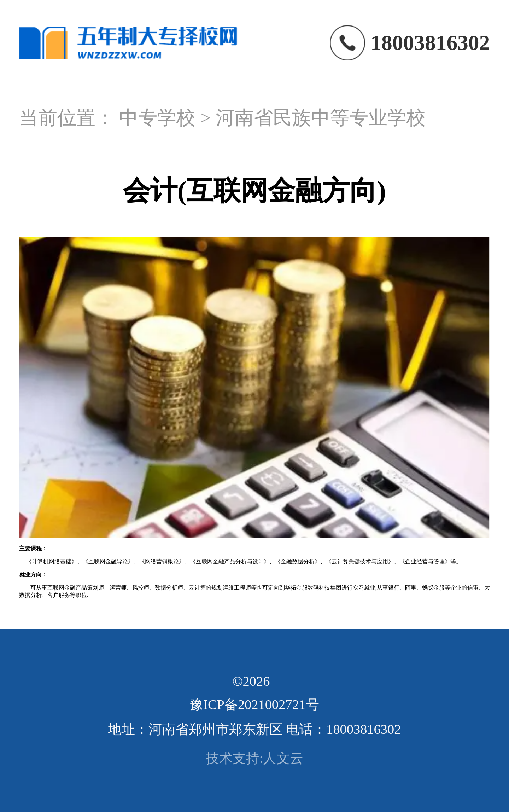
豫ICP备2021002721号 (255, 704)
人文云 (283, 758)
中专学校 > (167, 118)
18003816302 (430, 42)
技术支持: (235, 758)
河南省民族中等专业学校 (321, 118)
